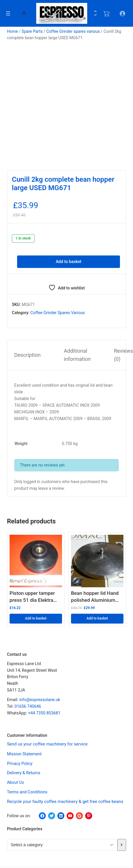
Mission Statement (24, 754)
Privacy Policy (20, 763)
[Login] (24, 13)
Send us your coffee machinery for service (47, 744)
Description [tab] (27, 355)
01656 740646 (28, 706)
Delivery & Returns (24, 773)
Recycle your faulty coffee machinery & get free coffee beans (65, 802)
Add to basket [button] (36, 618)
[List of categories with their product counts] (62, 845)
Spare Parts (32, 31)
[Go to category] (122, 845)
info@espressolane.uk (40, 700)
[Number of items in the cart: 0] (106, 13)
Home (12, 31)
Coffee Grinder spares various (73, 31)
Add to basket (68, 262)
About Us (15, 782)
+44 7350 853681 (44, 713)
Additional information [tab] (77, 355)
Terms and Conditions (27, 792)
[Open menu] (8, 13)
